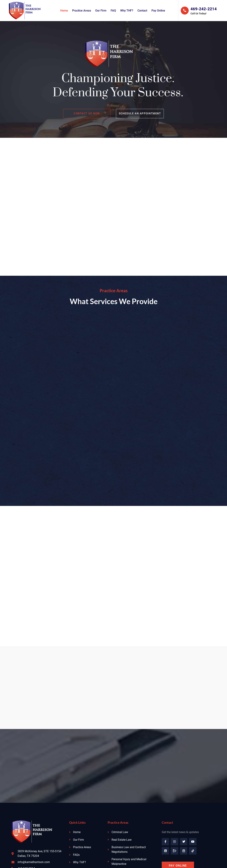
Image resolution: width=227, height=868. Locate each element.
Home (64, 11)
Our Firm (101, 11)
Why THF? (127, 11)
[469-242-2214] (184, 11)
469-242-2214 (204, 9)
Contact (142, 11)
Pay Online (158, 11)
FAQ (113, 11)
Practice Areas (82, 11)
